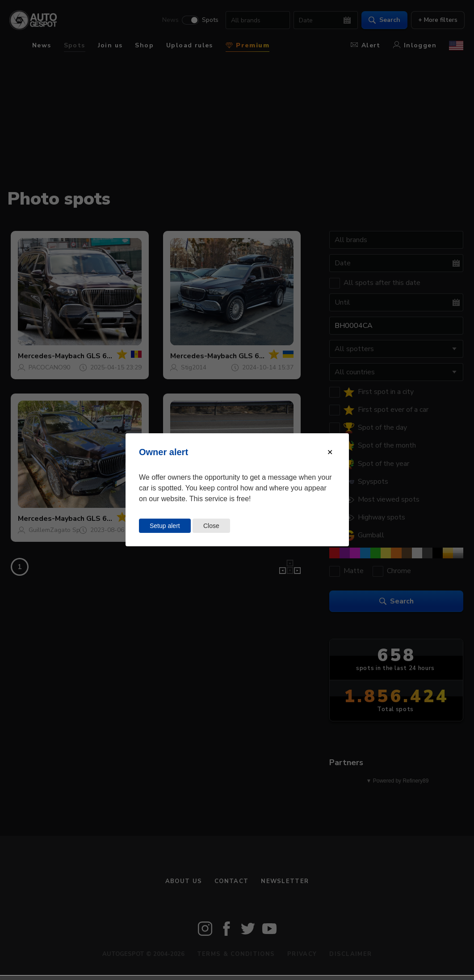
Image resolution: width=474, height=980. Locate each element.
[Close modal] (330, 452)
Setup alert (165, 526)
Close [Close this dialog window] (211, 526)
